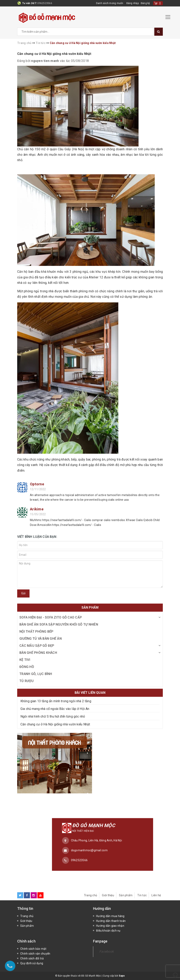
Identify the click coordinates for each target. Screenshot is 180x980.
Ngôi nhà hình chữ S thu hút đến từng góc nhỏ (53, 716)
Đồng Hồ (27, 667)
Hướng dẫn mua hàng (110, 916)
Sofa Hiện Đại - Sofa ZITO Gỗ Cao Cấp (51, 617)
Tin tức (142, 895)
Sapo (122, 976)
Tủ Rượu (26, 681)
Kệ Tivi (25, 660)
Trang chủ (91, 895)
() (160, 3)
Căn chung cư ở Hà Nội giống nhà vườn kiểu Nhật (54, 54)
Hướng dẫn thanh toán (111, 921)
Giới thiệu (108, 895)
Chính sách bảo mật (33, 949)
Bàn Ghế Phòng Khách (38, 653)
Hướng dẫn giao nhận (110, 926)
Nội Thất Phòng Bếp (36, 632)
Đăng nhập (133, 3)
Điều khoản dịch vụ (108, 931)
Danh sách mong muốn (110, 3)
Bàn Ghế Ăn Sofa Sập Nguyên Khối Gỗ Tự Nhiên (59, 624)
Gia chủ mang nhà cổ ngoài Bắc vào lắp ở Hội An (55, 709)
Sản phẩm (126, 895)
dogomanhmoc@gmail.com (89, 850)
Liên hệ (156, 895)
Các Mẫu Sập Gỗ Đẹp (37, 646)
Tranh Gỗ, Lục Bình (36, 674)
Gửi (23, 593)
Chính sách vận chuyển (35, 954)
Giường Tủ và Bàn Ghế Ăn (41, 639)
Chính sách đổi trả (32, 958)
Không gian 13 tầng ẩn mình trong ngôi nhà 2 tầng (56, 701)
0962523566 (45, 3)
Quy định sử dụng (32, 963)
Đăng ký (145, 3)
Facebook (106, 951)
